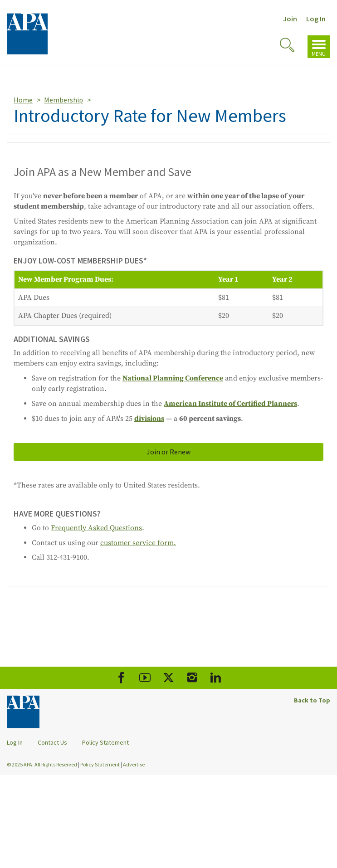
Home (23, 100)
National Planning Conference (173, 378)
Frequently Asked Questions (96, 528)
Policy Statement (105, 742)
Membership (63, 100)
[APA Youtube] (145, 678)
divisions (149, 419)
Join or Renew (168, 452)
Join (290, 19)
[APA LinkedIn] (216, 678)
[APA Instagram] (192, 678)
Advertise (134, 764)
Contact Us (52, 742)
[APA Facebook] (121, 678)
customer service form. (138, 543)
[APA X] (168, 678)
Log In (316, 19)
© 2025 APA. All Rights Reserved (42, 764)
